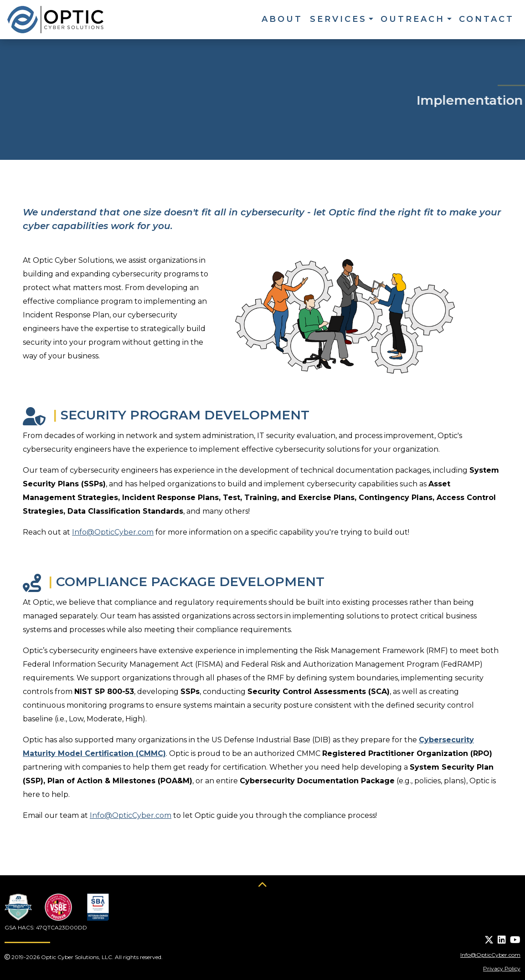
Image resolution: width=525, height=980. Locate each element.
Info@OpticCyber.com (113, 532)
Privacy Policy (502, 968)
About (282, 19)
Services (338, 19)
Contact (486, 19)
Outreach (413, 19)
